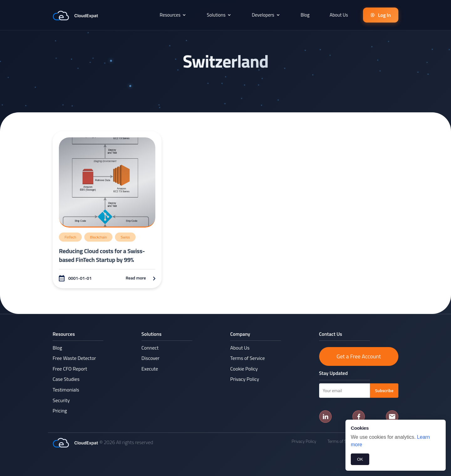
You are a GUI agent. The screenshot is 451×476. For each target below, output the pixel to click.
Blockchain (98, 237)
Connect (150, 348)
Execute (150, 369)
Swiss (125, 237)
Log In (381, 15)
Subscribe (384, 390)
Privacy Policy (245, 379)
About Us (339, 15)
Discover (151, 358)
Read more (140, 278)
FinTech (70, 237)
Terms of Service (248, 358)
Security (61, 400)
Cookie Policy (244, 369)
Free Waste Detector (74, 358)
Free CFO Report (70, 369)
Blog (305, 15)
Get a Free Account (359, 356)
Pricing (60, 411)
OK (360, 459)
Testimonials (66, 390)
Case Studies (66, 379)
